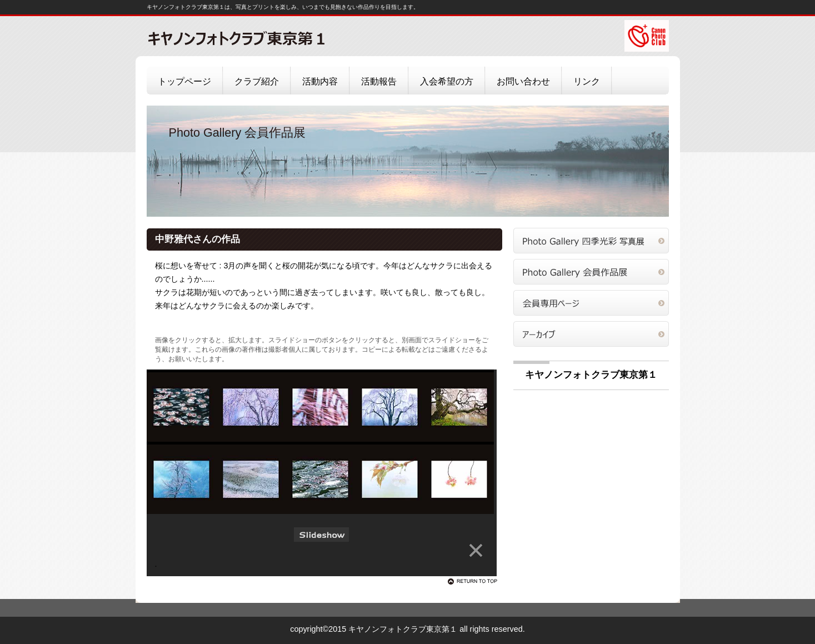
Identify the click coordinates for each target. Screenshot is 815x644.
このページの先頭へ (474, 581)
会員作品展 (591, 272)
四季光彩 (591, 241)
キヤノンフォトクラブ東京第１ (258, 38)
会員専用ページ (591, 303)
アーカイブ (591, 334)
